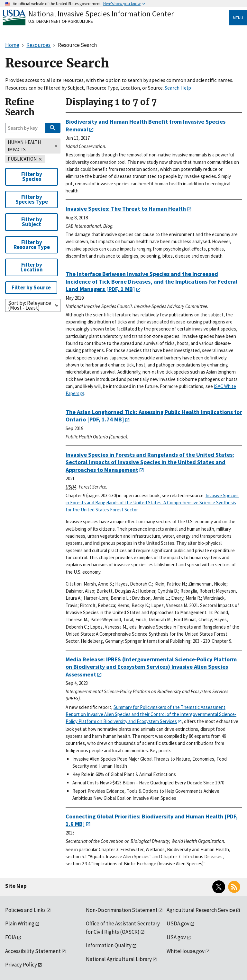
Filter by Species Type (32, 199)
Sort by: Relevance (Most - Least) (30, 305)
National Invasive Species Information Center (101, 14)
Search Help (178, 88)
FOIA (11, 937)
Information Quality (109, 945)
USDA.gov (178, 923)
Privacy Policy (21, 965)
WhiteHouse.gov (186, 951)
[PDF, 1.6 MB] (152, 820)
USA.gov (176, 937)
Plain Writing (20, 923)
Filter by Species (32, 177)
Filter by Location (32, 267)
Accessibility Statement (33, 951)
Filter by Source (31, 287)
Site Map (16, 886)
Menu (238, 18)
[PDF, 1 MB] (151, 281)
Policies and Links (25, 910)
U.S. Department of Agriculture (61, 21)
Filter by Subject (32, 222)
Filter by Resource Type (32, 245)
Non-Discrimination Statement (122, 910)
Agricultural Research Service (201, 910)
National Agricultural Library (119, 959)
